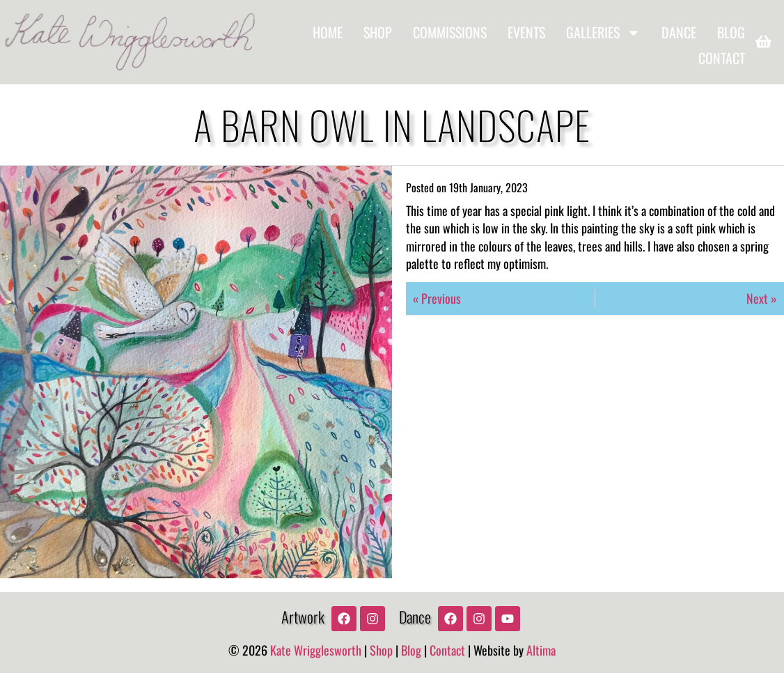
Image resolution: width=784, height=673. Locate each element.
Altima (541, 650)
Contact (722, 58)
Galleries (603, 33)
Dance (679, 32)
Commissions (450, 32)
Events (526, 32)
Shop (378, 32)
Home (328, 32)
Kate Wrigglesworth (316, 650)
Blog (731, 32)
